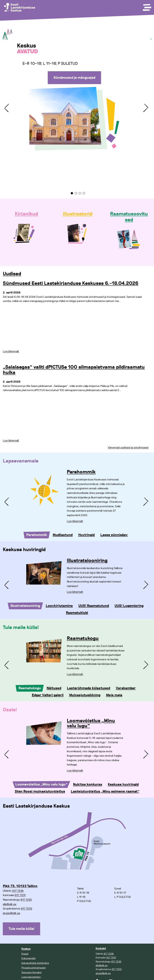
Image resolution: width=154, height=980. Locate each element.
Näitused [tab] (54, 688)
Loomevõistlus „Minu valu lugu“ (91, 723)
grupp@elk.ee (11, 913)
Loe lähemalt (11, 351)
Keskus (26, 949)
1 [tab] (72, 193)
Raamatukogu (83, 639)
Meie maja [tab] (114, 695)
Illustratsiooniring (87, 561)
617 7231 (20, 895)
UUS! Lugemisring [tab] (129, 606)
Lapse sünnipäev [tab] (114, 535)
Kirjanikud (26, 214)
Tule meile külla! (21, 929)
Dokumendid (28, 958)
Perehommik (81, 472)
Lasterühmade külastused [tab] (89, 688)
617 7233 (27, 909)
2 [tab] (76, 193)
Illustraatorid (78, 214)
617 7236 (18, 891)
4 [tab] (84, 193)
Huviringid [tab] (86, 535)
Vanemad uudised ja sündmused (128, 448)
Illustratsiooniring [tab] (25, 606)
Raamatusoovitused (129, 217)
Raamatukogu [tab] (30, 688)
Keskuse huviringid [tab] (123, 784)
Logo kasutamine (31, 977)
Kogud (25, 954)
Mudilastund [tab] (63, 535)
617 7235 (26, 900)
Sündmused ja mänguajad (74, 78)
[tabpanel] (77, 105)
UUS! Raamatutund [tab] (94, 606)
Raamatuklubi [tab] (77, 613)
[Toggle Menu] (147, 6)
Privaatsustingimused (33, 968)
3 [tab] (80, 193)
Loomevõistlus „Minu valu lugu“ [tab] (41, 784)
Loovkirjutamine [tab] (59, 606)
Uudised (12, 274)
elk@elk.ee (10, 904)
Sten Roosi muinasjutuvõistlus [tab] (40, 791)
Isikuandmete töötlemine (35, 963)
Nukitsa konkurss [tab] (88, 784)
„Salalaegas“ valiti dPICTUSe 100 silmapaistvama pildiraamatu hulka (74, 370)
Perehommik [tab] (37, 535)
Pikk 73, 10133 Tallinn (20, 886)
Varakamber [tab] (126, 688)
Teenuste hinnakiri (32, 972)
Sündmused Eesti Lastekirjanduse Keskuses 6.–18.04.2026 (71, 283)
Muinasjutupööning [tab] (85, 695)
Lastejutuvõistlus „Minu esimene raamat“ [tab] (105, 791)
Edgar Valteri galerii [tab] (48, 695)
